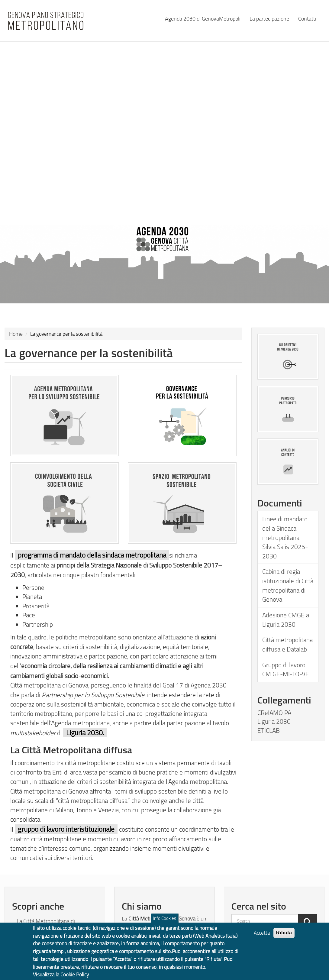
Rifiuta (284, 938)
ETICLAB (269, 730)
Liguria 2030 (274, 721)
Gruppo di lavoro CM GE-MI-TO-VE (286, 669)
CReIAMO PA (274, 713)
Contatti (307, 18)
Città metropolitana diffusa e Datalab (287, 644)
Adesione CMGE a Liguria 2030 (286, 619)
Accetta (262, 938)
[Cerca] (307, 923)
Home (16, 334)
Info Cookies (164, 924)
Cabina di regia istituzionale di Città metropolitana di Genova (288, 585)
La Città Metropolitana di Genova (46, 925)
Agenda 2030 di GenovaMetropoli (203, 18)
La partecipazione (269, 18)
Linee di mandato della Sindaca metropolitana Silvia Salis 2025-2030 (285, 537)
